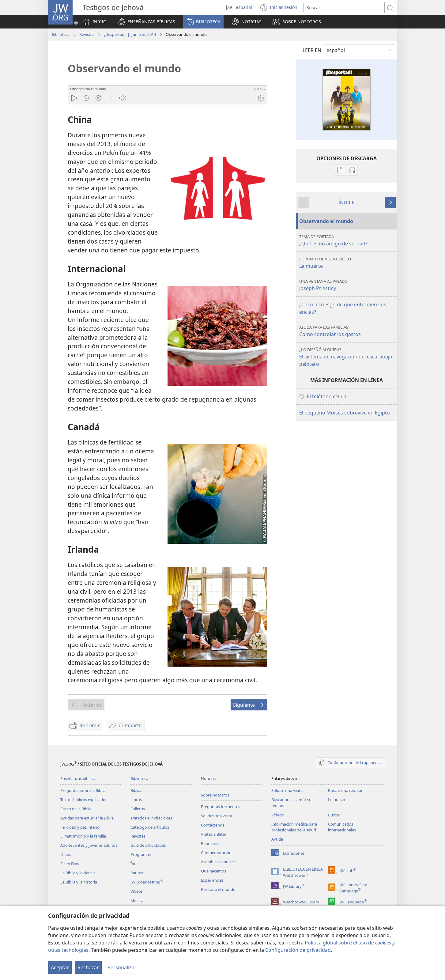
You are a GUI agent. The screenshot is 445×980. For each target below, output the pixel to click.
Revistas (87, 34)
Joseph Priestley (347, 285)
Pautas (137, 873)
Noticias (208, 778)
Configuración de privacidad (298, 950)
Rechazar (88, 967)
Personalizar (122, 967)
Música (137, 900)
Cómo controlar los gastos (347, 331)
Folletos (138, 809)
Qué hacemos (213, 871)
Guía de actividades (148, 845)
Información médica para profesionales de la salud (294, 827)
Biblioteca (61, 34)
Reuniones (211, 843)
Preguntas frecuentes (221, 807)
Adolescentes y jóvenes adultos (89, 845)
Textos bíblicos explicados (84, 800)
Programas (141, 854)
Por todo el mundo (218, 889)
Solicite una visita (217, 816)
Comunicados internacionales (342, 827)
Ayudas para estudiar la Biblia (87, 818)
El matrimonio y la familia (83, 836)
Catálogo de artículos (150, 827)
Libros (136, 800)
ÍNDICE (347, 202)
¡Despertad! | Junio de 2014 (130, 34)
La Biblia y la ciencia (78, 873)
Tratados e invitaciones (151, 818)
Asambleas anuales (218, 862)
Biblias (136, 790)
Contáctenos (213, 825)
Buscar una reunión (346, 790)
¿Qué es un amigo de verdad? (347, 240)
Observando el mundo (326, 221)
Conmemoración (216, 853)
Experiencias (212, 880)
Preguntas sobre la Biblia (83, 790)
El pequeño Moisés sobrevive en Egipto (345, 413)
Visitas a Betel (213, 834)
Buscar (334, 815)
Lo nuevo (337, 800)
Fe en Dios (70, 864)
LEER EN (312, 50)
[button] (146, 22)
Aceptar (60, 967)
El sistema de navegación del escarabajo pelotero (347, 357)
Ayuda (277, 839)
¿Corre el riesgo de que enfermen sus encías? (343, 308)
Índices (137, 864)
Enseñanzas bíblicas (78, 778)
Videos (137, 891)
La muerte (347, 263)
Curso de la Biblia (76, 809)
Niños (66, 854)
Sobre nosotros (215, 795)
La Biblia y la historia (79, 882)
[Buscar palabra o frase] (344, 8)
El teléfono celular (328, 396)
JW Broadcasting (147, 882)
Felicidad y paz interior (81, 827)
